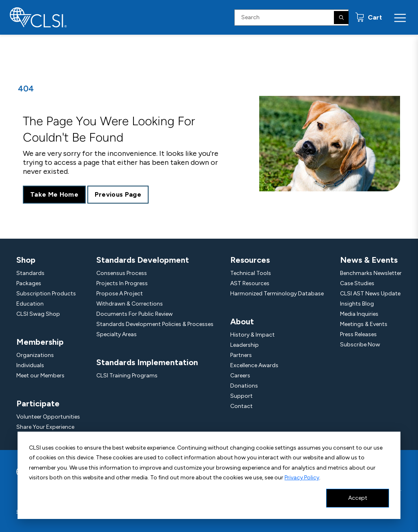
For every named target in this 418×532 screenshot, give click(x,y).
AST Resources (250, 283)
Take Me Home (54, 194)
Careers (240, 376)
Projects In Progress (122, 283)
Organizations (35, 355)
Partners (241, 355)
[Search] (341, 18)
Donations (244, 386)
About (242, 321)
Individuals (30, 365)
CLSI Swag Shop (38, 314)
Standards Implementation (147, 362)
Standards (30, 273)
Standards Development (143, 260)
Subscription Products (46, 294)
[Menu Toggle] (400, 18)
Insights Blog (357, 304)
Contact (241, 406)
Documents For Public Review (135, 314)
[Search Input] (291, 18)
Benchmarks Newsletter (371, 273)
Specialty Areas (117, 334)
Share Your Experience (45, 427)
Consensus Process (122, 273)
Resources (250, 260)
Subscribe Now (360, 345)
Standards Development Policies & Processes (155, 324)
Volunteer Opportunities (48, 417)
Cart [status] (374, 17)
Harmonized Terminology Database (277, 294)
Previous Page (118, 194)
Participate (38, 403)
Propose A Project (120, 294)
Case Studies (357, 283)
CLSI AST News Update (370, 294)
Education (30, 304)
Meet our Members (40, 376)
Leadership (245, 345)
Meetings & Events (364, 324)
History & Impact (252, 335)
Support (241, 396)
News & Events (369, 260)
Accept (358, 498)
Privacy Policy (302, 478)
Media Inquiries (359, 314)
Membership (40, 342)
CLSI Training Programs (127, 376)
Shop (26, 260)
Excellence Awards (254, 365)
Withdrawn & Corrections (130, 304)
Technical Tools (251, 273)
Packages (29, 283)
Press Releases (358, 334)
